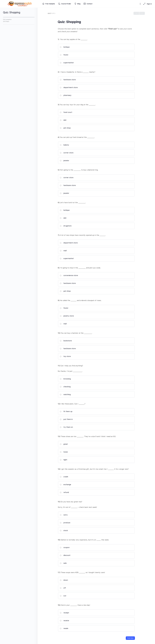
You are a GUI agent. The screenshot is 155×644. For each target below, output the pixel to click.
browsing (65, 379)
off (63, 588)
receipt (64, 613)
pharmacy (66, 95)
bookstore (66, 341)
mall (63, 251)
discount (65, 555)
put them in (66, 419)
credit (64, 477)
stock (64, 530)
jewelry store (67, 316)
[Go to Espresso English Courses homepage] (20, 4)
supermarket (67, 63)
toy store (65, 356)
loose (64, 452)
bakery (64, 145)
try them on (66, 427)
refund (64, 492)
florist (64, 55)
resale (64, 628)
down (64, 580)
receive (64, 621)
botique (65, 47)
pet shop (65, 128)
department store (69, 87)
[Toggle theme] (140, 4)
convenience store (69, 275)
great (64, 444)
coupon (65, 547)
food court (66, 112)
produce (65, 523)
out (63, 596)
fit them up (66, 411)
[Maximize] (144, 4)
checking (65, 387)
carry (64, 515)
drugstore (66, 226)
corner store (67, 153)
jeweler (65, 161)
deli (63, 120)
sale (63, 563)
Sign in (149, 4)
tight (64, 460)
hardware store (68, 80)
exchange (65, 484)
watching (65, 394)
